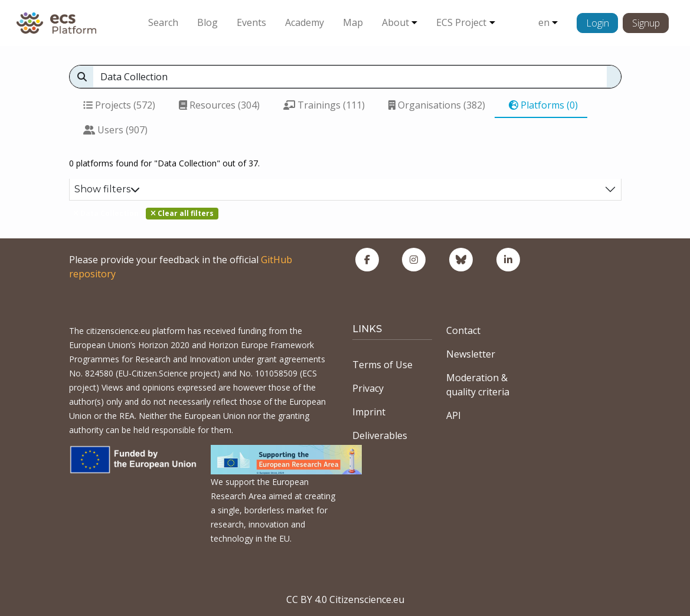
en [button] (544, 22)
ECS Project (461, 22)
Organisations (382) (437, 105)
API (454, 415)
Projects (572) (119, 105)
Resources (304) (219, 105)
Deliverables (380, 435)
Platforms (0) (543, 105)
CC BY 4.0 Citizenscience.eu (345, 599)
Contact (463, 330)
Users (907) (115, 130)
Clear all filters (182, 213)
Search (163, 22)
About (395, 22)
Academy (305, 22)
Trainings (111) (324, 105)
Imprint (369, 412)
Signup (646, 23)
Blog (207, 22)
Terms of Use (382, 365)
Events (251, 22)
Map (353, 22)
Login (598, 23)
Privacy (368, 388)
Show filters (107, 189)
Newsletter (471, 354)
